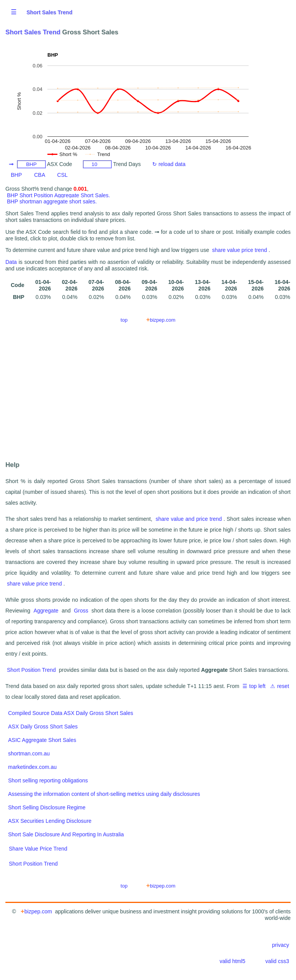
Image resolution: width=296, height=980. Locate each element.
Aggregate (46, 611)
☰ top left (254, 686)
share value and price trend (189, 519)
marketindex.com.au (32, 767)
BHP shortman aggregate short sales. (52, 201)
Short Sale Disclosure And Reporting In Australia (66, 834)
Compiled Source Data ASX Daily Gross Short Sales (71, 713)
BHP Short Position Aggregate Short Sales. (58, 195)
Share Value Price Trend (38, 849)
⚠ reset (280, 686)
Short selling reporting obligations (48, 780)
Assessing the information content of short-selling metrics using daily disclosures (104, 794)
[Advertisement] (148, 395)
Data (11, 262)
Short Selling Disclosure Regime (47, 807)
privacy (281, 945)
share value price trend (239, 250)
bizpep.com (161, 320)
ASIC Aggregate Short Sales (42, 740)
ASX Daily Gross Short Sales (43, 727)
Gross (81, 611)
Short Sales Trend (50, 12)
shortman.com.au (29, 753)
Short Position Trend (31, 670)
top (124, 320)
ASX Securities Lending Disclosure (50, 821)
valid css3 (277, 961)
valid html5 (233, 961)
